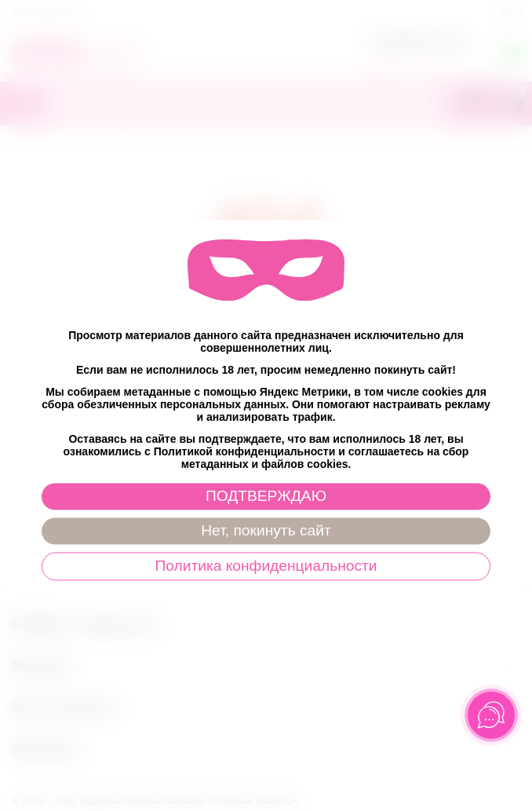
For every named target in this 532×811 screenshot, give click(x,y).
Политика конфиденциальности (266, 566)
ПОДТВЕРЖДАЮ (266, 496)
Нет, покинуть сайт (266, 530)
